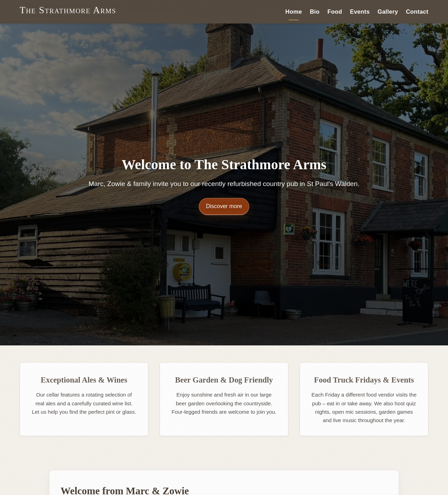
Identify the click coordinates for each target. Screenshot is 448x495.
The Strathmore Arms (68, 10)
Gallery (388, 11)
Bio (315, 11)
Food (335, 11)
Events (360, 11)
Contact (417, 11)
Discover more (224, 206)
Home (294, 11)
